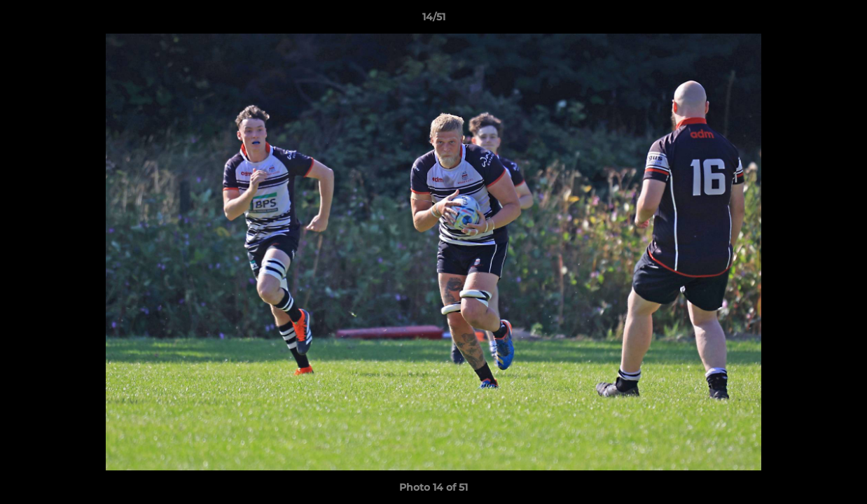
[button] (842, 20)
